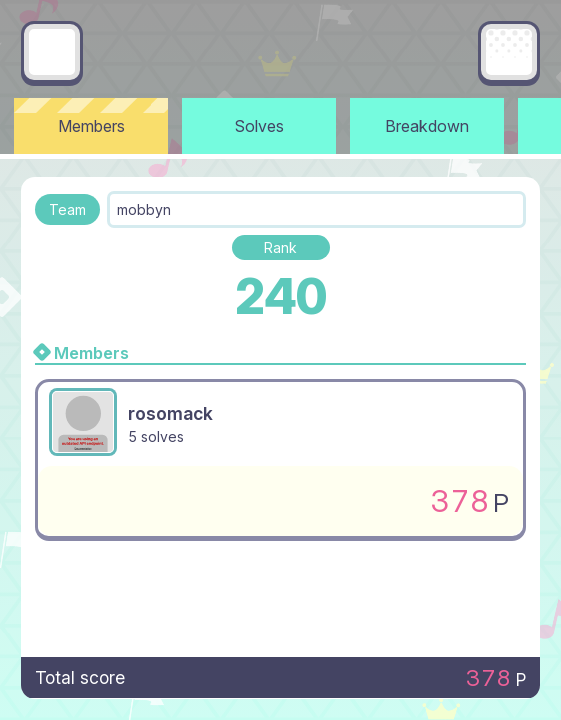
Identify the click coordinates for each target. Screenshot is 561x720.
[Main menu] (509, 52)
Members (91, 126)
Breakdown (427, 126)
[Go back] (52, 52)
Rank (280, 247)
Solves (259, 126)
